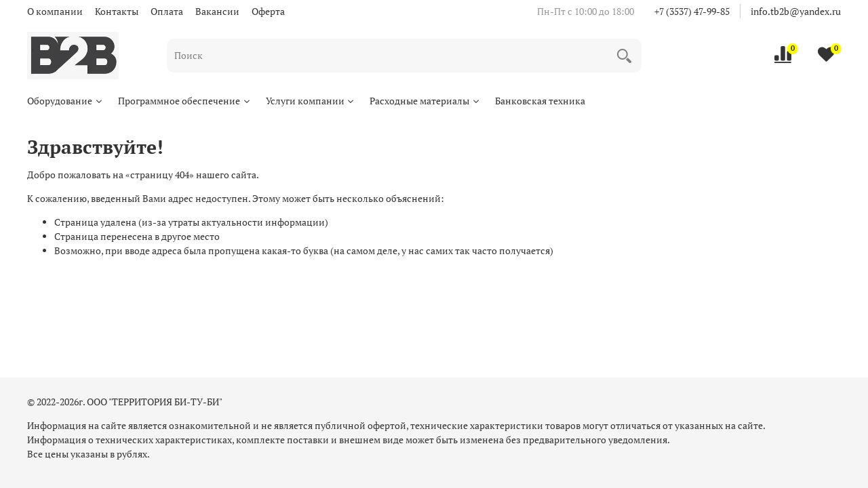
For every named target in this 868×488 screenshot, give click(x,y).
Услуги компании (311, 101)
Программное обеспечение (185, 101)
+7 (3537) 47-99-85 (692, 11)
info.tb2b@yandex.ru (796, 11)
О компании (55, 11)
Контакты (117, 11)
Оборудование (65, 101)
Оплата (167, 11)
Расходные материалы (425, 101)
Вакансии (217, 11)
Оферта (268, 11)
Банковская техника (540, 101)
